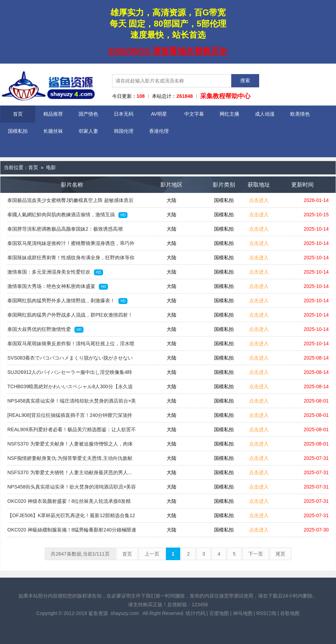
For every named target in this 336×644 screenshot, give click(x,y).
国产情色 (88, 114)
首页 (18, 114)
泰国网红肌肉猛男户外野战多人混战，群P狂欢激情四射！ (70, 317)
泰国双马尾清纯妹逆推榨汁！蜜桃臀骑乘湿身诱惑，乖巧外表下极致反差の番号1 (71, 245)
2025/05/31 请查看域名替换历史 (168, 51)
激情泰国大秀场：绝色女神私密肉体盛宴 (58, 287)
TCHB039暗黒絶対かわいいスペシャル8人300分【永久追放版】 (70, 389)
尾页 (280, 554)
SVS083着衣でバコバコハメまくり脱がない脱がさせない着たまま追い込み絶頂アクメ (70, 360)
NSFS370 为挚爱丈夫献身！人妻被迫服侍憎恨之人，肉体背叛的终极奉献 (70, 446)
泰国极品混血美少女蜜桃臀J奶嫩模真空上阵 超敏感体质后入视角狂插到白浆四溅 (70, 202)
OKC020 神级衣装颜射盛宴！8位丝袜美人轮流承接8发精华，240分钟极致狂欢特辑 (69, 503)
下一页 (256, 554)
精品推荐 (53, 114)
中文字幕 (194, 114)
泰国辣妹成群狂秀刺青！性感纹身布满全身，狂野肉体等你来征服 (71, 260)
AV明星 (159, 114)
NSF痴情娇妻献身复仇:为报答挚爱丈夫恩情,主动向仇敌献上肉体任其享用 (70, 460)
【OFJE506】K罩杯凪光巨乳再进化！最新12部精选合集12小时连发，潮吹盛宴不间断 (71, 518)
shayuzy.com (125, 613)
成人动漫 (265, 114)
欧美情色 (300, 114)
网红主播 (229, 114)
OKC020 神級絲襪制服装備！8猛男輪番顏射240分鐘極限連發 (72, 532)
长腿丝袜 (53, 131)
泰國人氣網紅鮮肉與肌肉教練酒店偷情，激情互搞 (67, 215)
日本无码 (124, 114)
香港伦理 (159, 131)
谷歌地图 (290, 613)
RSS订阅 (266, 613)
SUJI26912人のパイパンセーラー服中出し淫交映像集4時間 (70, 374)
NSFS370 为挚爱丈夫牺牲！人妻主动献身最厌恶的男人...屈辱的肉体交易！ (70, 475)
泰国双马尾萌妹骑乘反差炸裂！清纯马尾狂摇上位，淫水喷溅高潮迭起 (71, 346)
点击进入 (259, 200)
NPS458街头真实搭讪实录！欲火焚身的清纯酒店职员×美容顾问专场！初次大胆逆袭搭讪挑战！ (72, 489)
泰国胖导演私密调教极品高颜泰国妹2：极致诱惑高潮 (65, 231)
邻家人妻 (88, 131)
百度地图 (219, 613)
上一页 (152, 554)
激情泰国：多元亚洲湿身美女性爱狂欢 (55, 272)
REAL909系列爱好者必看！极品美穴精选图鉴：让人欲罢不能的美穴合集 (72, 432)
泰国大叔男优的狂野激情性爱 (45, 330)
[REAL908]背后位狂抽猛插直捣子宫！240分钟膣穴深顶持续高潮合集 (70, 417)
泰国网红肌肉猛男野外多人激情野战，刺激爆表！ (67, 301)
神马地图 (243, 613)
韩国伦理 (124, 131)
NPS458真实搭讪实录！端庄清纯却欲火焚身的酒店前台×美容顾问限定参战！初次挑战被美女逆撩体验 (72, 403)
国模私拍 (18, 131)
